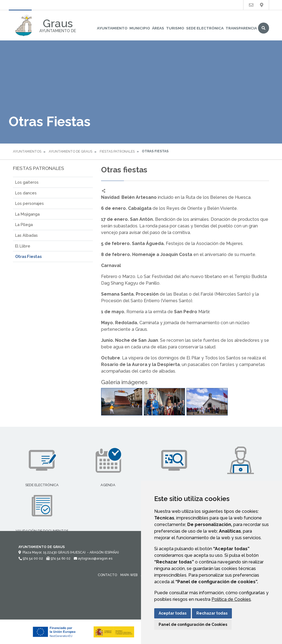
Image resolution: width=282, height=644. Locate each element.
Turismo (175, 28)
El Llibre (23, 246)
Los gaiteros (27, 182)
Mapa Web (129, 575)
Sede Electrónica (205, 28)
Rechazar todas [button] (212, 613)
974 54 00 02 (31, 558)
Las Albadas (26, 235)
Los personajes (29, 203)
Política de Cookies (231, 599)
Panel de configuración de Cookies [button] (193, 624)
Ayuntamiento (112, 28)
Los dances (26, 193)
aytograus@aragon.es (93, 558)
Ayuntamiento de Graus (70, 152)
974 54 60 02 (58, 558)
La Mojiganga (27, 214)
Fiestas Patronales (117, 152)
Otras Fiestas (28, 256)
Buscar (264, 28)
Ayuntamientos (27, 152)
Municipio (140, 28)
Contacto (107, 575)
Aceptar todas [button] (173, 613)
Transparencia (241, 28)
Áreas (158, 28)
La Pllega (24, 225)
